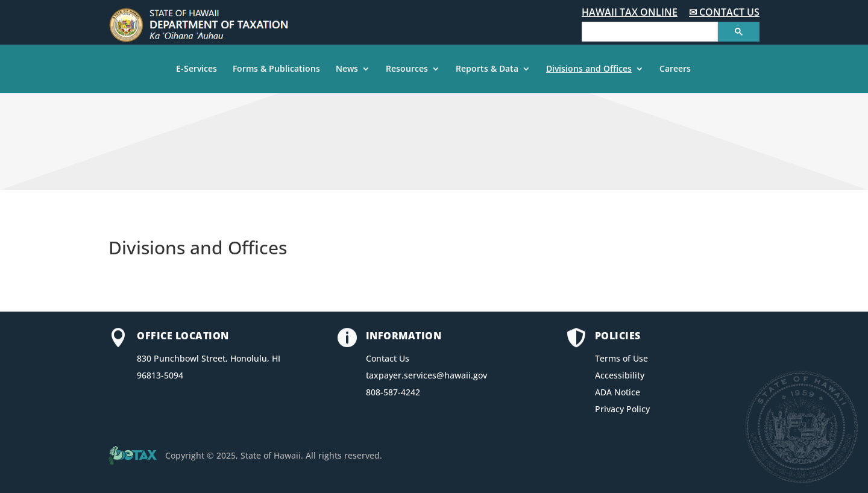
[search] (649, 32)
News (347, 69)
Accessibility (620, 375)
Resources (407, 69)
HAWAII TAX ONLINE (630, 12)
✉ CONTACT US (724, 12)
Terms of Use (621, 358)
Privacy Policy (622, 409)
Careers (675, 69)
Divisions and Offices (589, 69)
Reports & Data (487, 69)
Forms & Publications (276, 69)
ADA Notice (618, 392)
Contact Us (388, 358)
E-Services (197, 69)
